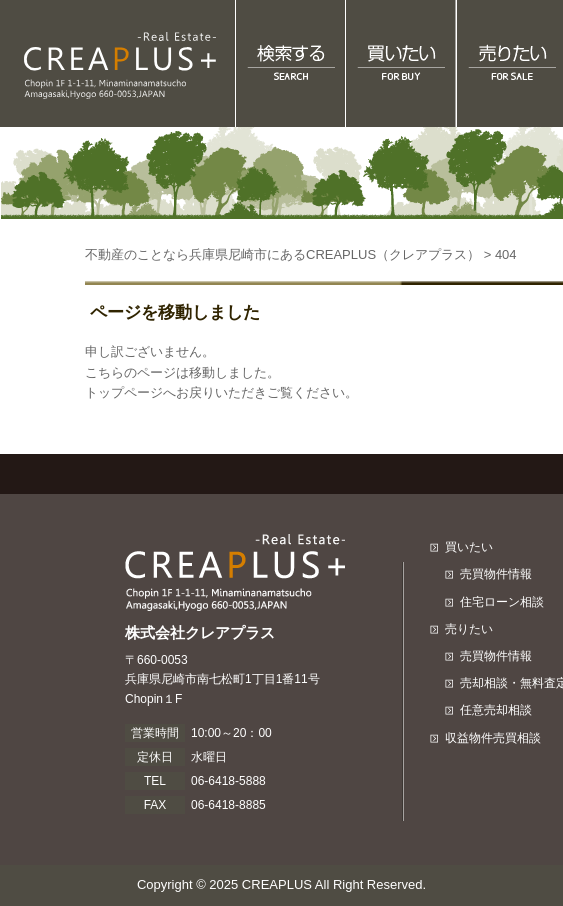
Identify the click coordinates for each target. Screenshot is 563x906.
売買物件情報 (496, 574)
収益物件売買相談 (493, 738)
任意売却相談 (496, 710)
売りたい (469, 629)
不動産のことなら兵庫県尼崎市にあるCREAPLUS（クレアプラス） (282, 254)
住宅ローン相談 (502, 602)
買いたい (469, 547)
